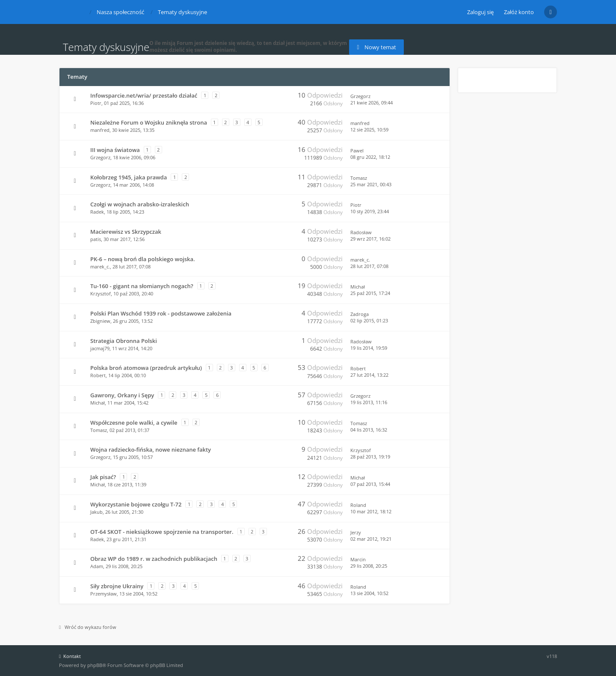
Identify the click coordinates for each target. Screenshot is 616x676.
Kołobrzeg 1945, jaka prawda (129, 177)
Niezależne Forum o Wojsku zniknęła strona (149, 122)
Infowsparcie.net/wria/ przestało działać (144, 95)
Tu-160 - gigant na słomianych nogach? (142, 286)
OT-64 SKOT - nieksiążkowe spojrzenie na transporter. (162, 532)
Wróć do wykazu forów (88, 627)
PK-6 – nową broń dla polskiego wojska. (143, 259)
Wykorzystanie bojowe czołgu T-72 (136, 504)
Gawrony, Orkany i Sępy (122, 395)
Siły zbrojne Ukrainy (117, 586)
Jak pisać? (103, 477)
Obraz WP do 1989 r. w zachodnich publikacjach (154, 559)
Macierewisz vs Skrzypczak (126, 232)
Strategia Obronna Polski (124, 341)
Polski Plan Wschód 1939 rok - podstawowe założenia (161, 313)
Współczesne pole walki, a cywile (134, 423)
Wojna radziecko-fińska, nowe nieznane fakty (151, 450)
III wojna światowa (115, 150)
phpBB (95, 665)
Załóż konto (519, 12)
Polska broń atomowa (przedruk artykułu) (146, 368)
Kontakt (70, 656)
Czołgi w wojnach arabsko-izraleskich (140, 204)
